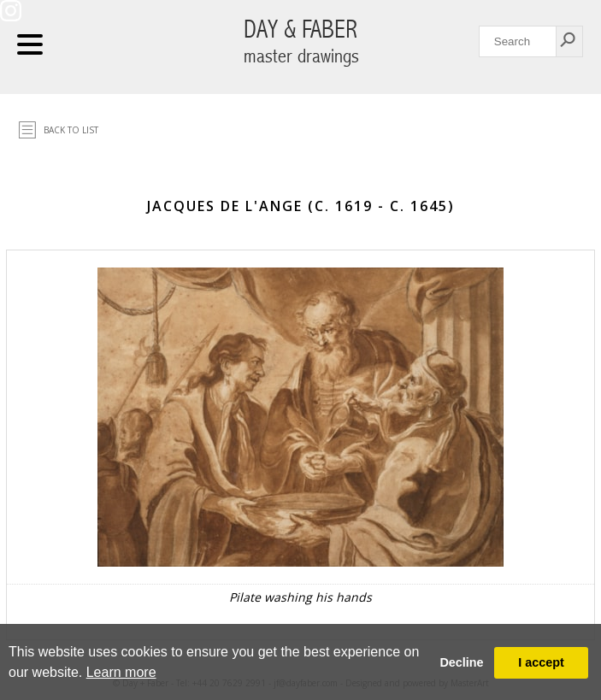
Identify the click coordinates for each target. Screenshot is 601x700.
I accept (541, 662)
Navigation (30, 44)
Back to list (71, 130)
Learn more (121, 672)
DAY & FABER (301, 41)
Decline (461, 662)
